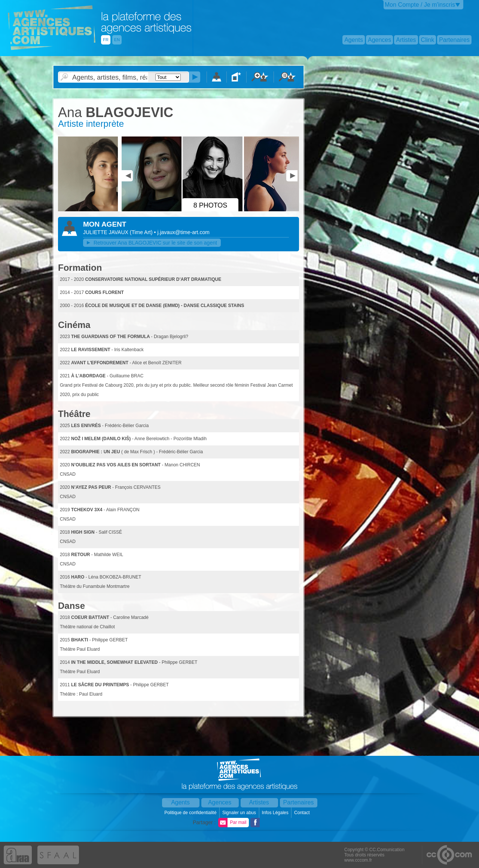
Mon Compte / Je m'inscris (420, 5)
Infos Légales (276, 813)
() (142, 232)
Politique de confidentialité (191, 813)
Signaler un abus (240, 813)
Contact (303, 813)
